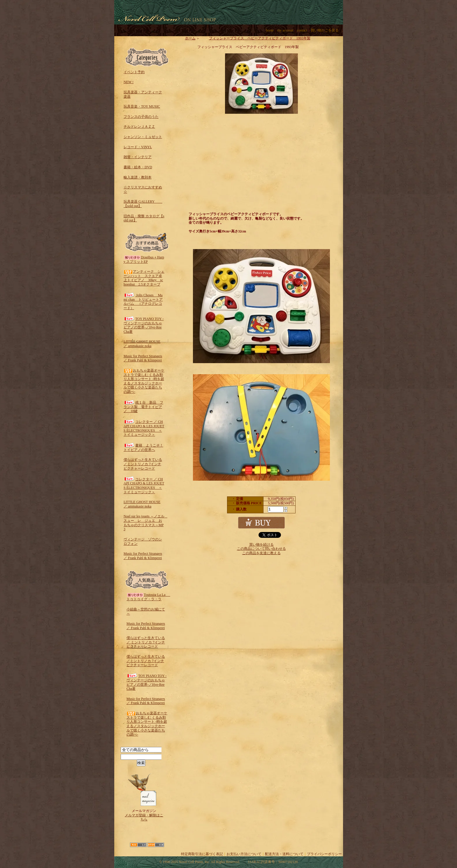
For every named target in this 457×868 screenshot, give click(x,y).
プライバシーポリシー (324, 854)
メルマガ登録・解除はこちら (144, 817)
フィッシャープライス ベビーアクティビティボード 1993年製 (255, 38)
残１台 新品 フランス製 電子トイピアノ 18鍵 (143, 407)
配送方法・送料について (284, 854)
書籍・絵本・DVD (138, 167)
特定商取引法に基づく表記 (202, 854)
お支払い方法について (244, 854)
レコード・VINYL (138, 147)
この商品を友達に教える (261, 553)
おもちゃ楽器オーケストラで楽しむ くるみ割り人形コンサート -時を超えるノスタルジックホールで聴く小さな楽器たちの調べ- (144, 381)
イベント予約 (134, 72)
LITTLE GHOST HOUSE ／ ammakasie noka (142, 344)
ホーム (190, 38)
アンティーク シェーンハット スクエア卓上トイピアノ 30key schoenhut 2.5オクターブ (144, 278)
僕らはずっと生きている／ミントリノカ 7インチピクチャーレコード (143, 464)
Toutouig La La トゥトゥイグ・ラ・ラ (149, 597)
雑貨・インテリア (138, 157)
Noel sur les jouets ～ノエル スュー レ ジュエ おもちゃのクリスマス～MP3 (146, 523)
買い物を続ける (261, 545)
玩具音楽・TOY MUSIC (142, 106)
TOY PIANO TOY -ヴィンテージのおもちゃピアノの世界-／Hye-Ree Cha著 (144, 325)
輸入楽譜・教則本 (138, 177)
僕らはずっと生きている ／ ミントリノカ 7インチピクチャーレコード (146, 642)
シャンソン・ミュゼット (143, 137)
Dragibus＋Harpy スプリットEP (144, 259)
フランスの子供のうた (141, 117)
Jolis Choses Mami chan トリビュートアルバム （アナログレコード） (143, 302)
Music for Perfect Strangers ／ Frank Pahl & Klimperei (143, 358)
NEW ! (129, 82)
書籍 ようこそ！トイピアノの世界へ (143, 448)
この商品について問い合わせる (261, 549)
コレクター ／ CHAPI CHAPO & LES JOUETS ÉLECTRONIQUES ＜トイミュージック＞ (144, 428)
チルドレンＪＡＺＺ (139, 127)
